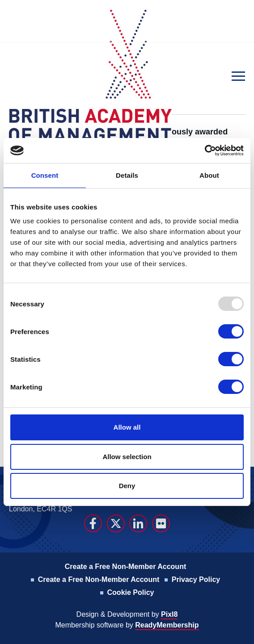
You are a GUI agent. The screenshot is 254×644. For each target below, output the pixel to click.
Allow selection (127, 457)
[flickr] (161, 523)
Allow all (127, 427)
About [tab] (209, 175)
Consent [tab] (45, 175)
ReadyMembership (167, 625)
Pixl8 (169, 614)
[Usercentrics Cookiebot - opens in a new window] (205, 151)
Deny (127, 486)
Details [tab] (127, 175)
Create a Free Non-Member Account (125, 567)
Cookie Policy (131, 592)
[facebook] (93, 523)
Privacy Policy (196, 579)
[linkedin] (138, 523)
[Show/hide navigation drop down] (238, 76)
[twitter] (116, 523)
